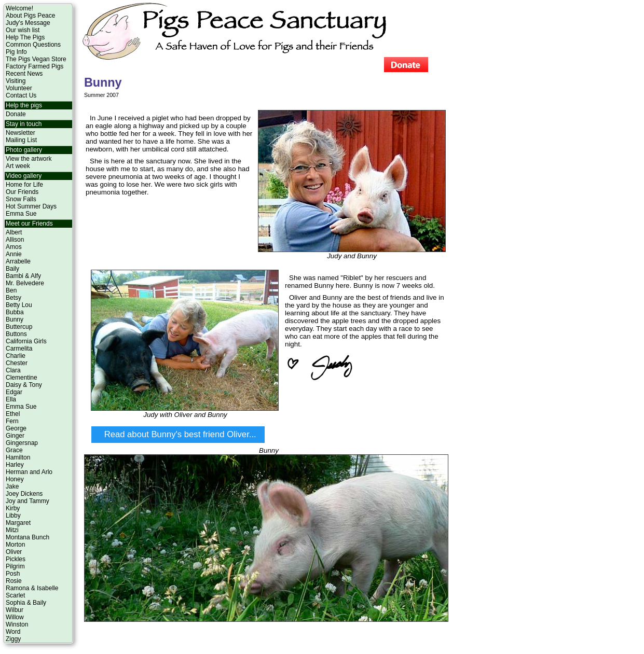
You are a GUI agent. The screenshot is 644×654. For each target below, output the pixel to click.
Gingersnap (22, 443)
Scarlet (15, 595)
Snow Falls (21, 199)
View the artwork (29, 159)
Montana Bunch (28, 537)
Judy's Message (28, 23)
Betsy (13, 298)
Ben (11, 290)
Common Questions (33, 45)
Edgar (14, 392)
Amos (14, 247)
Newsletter (20, 133)
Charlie (16, 356)
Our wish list (23, 30)
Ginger (15, 436)
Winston (17, 624)
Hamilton (18, 457)
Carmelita (19, 349)
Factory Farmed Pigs (35, 66)
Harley (15, 465)
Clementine (22, 378)
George (16, 428)
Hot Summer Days (31, 206)
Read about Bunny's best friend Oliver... (180, 434)
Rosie (14, 581)
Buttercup (19, 327)
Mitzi (12, 530)
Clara (13, 370)
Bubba (15, 312)
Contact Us (21, 95)
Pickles (16, 559)
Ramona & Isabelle (32, 588)
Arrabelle (18, 261)
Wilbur (15, 610)
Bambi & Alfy (23, 276)
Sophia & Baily (26, 603)
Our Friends (22, 192)
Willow (15, 617)
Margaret (18, 523)
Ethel (13, 414)
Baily (12, 269)
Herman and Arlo (29, 472)
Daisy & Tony (24, 385)
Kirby (13, 508)
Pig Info (16, 52)
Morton (15, 545)
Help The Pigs (25, 37)
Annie (14, 254)
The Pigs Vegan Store (36, 59)
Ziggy (13, 639)
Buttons (16, 334)
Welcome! (19, 8)
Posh (13, 574)
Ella (11, 399)
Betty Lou (19, 305)
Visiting (16, 81)
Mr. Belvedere (25, 283)
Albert (14, 232)
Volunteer (19, 88)
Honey (15, 479)
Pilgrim (15, 566)
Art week (18, 166)
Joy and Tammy (28, 501)
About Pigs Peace (30, 16)
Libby (13, 516)
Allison (15, 240)
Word (13, 632)
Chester (17, 363)
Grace (14, 450)
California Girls (26, 341)
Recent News (24, 74)
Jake (12, 486)
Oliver (14, 552)
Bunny (15, 319)
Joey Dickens (24, 494)
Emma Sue (21, 214)
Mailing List (21, 140)
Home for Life (24, 185)
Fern (12, 421)
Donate (16, 114)
